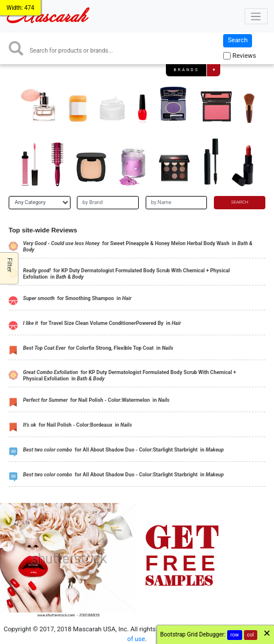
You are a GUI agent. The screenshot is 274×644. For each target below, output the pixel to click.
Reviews (244, 56)
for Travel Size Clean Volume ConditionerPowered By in (102, 323)
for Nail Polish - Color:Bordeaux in (77, 425)
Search (238, 40)
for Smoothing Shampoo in (77, 298)
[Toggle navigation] (256, 16)
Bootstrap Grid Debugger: (193, 634)
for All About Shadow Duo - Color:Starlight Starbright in (123, 450)
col (250, 635)
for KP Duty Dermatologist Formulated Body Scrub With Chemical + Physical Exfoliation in (127, 274)
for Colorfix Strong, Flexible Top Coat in (98, 348)
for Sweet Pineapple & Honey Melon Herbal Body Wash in (138, 247)
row (235, 635)
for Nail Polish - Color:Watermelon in (96, 400)
